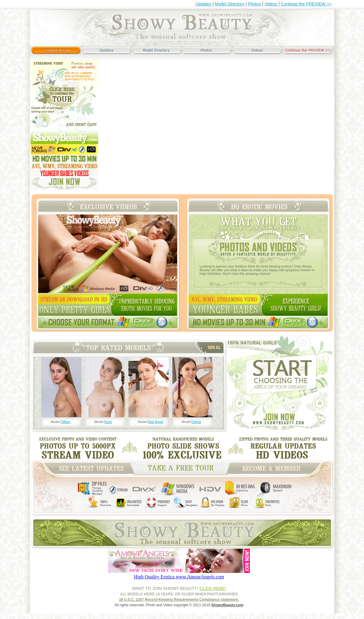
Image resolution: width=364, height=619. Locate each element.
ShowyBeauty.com (227, 605)
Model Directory (230, 4)
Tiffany (65, 422)
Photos (254, 4)
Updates (204, 4)
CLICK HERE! (213, 588)
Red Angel (156, 422)
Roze (108, 422)
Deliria (196, 422)
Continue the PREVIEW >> (306, 4)
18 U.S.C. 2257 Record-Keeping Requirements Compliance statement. (179, 600)
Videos (271, 4)
